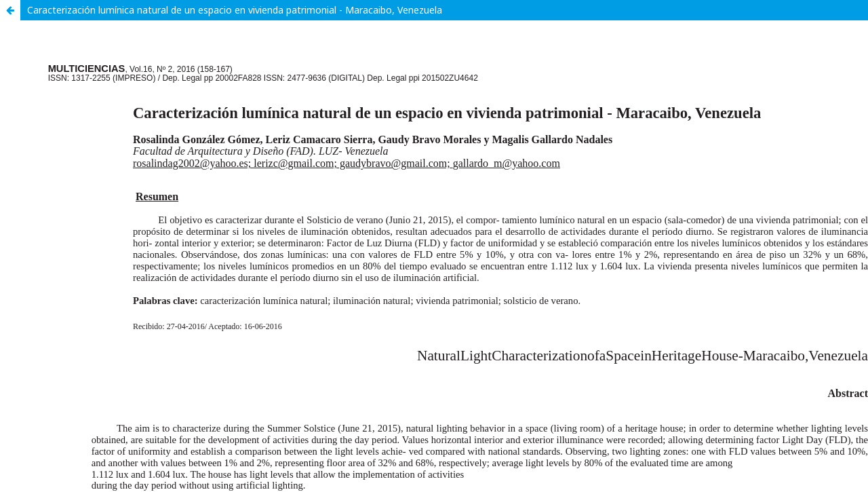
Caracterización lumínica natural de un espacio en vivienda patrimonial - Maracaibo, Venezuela (235, 10)
